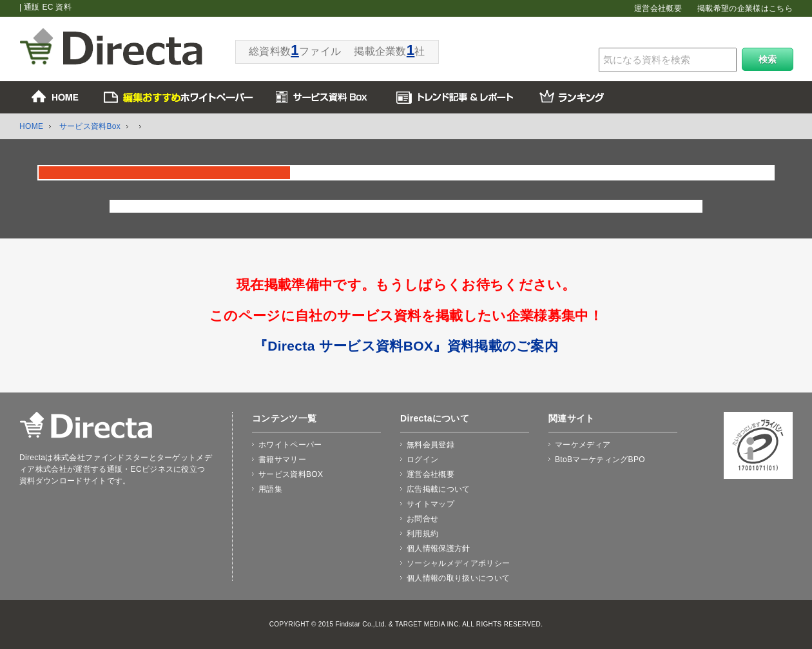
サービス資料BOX (291, 474)
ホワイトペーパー (290, 445)
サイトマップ (430, 504)
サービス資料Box (90, 126)
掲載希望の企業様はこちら (745, 8)
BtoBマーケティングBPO (600, 460)
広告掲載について (439, 489)
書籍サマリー (282, 460)
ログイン (422, 460)
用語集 (270, 489)
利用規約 (422, 534)
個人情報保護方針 (439, 548)
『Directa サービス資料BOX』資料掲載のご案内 (406, 346)
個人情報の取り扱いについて (458, 578)
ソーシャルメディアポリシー (458, 563)
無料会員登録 (430, 445)
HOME (31, 126)
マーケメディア (583, 445)
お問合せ (422, 519)
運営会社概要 (658, 8)
